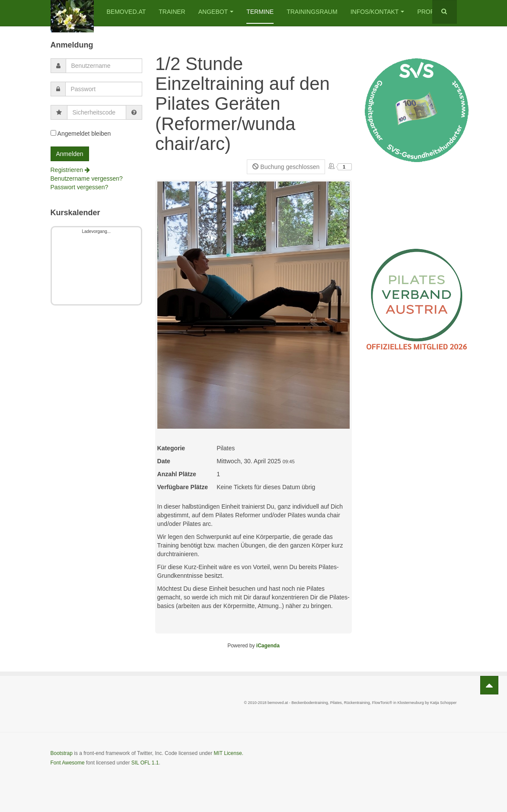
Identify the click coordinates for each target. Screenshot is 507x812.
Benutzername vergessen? (87, 178)
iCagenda (268, 646)
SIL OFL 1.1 (145, 763)
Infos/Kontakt (378, 12)
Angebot (216, 12)
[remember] (53, 133)
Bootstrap (62, 753)
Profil (428, 12)
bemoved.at (126, 12)
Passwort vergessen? (80, 187)
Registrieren (70, 170)
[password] (104, 89)
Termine (260, 12)
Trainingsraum (312, 12)
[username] (104, 66)
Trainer (172, 12)
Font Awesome (68, 763)
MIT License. (228, 753)
